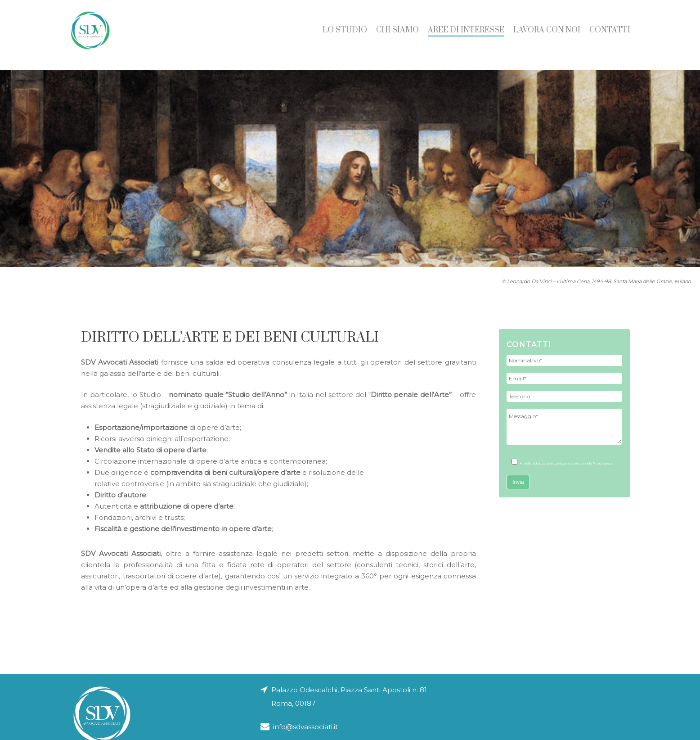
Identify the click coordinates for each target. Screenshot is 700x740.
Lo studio (345, 35)
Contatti (610, 35)
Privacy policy (602, 463)
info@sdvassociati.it (299, 698)
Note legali (414, 732)
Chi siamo (397, 35)
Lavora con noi (547, 35)
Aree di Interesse (466, 35)
